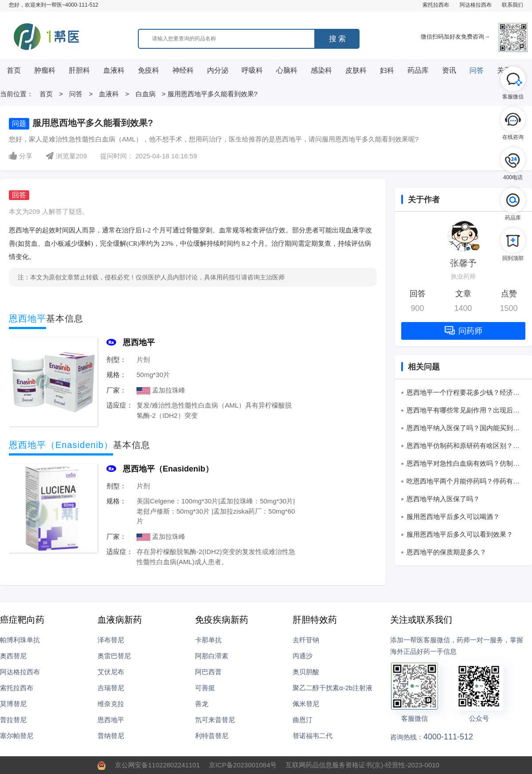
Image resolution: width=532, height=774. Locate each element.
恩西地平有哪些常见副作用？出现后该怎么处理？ (463, 412)
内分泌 (218, 70)
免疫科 (149, 70)
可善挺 (205, 688)
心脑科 (287, 70)
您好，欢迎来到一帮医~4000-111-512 (54, 5)
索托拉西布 (436, 5)
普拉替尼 (13, 720)
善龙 (202, 704)
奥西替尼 (13, 656)
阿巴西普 (208, 672)
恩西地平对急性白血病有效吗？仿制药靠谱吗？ (463, 465)
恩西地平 (139, 342)
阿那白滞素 (212, 656)
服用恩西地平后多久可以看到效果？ (460, 534)
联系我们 (512, 5)
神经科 (183, 70)
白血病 (146, 94)
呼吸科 (252, 70)
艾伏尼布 (111, 672)
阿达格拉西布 (476, 5)
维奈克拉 (111, 704)
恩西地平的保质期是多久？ (446, 552)
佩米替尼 (306, 704)
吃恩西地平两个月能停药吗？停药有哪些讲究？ (463, 483)
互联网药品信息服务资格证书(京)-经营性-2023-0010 (362, 765)
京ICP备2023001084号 (243, 765)
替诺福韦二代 (313, 736)
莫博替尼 (13, 704)
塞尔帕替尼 (17, 736)
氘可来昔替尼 (215, 720)
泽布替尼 (111, 640)
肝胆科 (79, 70)
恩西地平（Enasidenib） (168, 469)
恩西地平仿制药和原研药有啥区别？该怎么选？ (463, 447)
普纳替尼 (111, 736)
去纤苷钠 (306, 640)
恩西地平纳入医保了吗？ (443, 499)
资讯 (449, 70)
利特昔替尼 (212, 736)
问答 (477, 70)
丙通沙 (303, 656)
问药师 (464, 331)
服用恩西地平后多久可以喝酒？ (453, 517)
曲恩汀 (303, 720)
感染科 (321, 70)
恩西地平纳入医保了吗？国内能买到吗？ (460, 429)
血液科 (114, 70)
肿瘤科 (45, 70)
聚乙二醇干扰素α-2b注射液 (332, 688)
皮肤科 (356, 70)
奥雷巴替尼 (114, 656)
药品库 (418, 70)
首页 (14, 70)
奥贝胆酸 (306, 672)
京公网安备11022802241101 (157, 765)
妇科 (387, 70)
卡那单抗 (208, 640)
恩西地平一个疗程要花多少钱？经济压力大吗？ (463, 394)
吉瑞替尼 (111, 688)
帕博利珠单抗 (20, 640)
